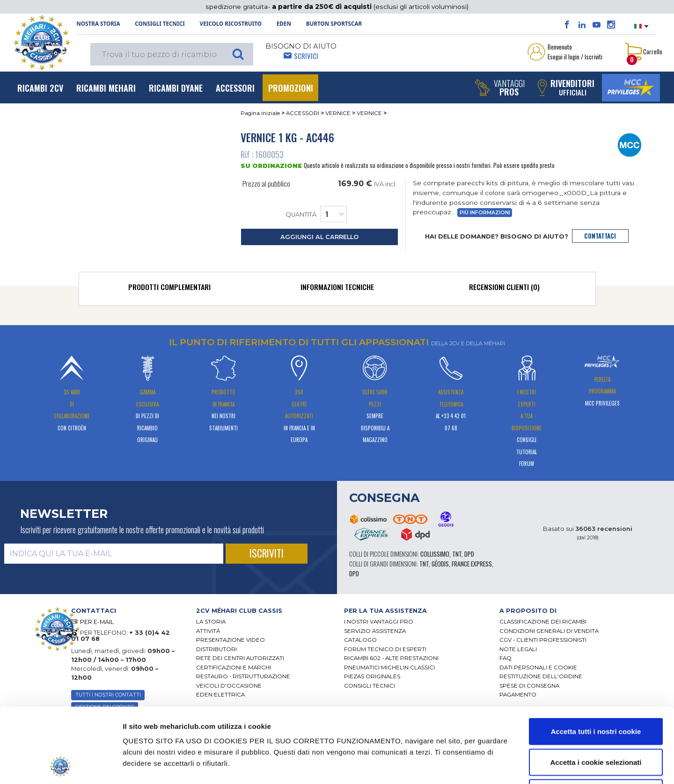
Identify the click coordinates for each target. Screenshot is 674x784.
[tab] (170, 289)
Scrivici (306, 56)
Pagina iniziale (260, 113)
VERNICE (338, 113)
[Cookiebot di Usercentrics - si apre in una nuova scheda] (61, 766)
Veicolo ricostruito (231, 24)
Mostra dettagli (482, 766)
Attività (208, 631)
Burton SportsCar (334, 24)
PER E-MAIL (97, 622)
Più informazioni (485, 213)
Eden (284, 24)
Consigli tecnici (160, 24)
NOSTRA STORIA (98, 24)
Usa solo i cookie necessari (596, 722)
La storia (211, 622)
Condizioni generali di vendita (549, 631)
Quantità (316, 214)
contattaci (600, 236)
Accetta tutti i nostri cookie (596, 661)
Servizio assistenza (375, 631)
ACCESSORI (303, 113)
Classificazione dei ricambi (543, 622)
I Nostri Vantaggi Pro (379, 622)
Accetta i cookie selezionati (596, 692)
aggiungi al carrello (319, 237)
